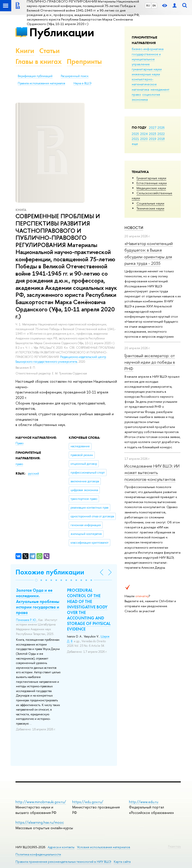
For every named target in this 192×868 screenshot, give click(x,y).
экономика (140, 99)
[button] (36, 580)
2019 (153, 139)
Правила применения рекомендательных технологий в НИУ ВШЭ (63, 862)
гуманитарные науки (147, 69)
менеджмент (160, 89)
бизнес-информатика (148, 49)
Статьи (49, 51)
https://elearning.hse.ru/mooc (40, 822)
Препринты (84, 61)
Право (19, 443)
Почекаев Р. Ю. (26, 620)
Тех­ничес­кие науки (150, 208)
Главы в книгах (39, 61)
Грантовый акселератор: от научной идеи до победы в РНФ (150, 362)
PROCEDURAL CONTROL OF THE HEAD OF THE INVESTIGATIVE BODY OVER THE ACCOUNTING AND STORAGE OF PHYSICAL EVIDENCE (89, 610)
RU (148, 6)
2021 (135, 139)
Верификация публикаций (35, 76)
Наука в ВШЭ (82, 83)
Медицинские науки (151, 188)
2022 (161, 134)
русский (33, 474)
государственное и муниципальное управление (146, 59)
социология (151, 94)
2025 (135, 134)
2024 (144, 134)
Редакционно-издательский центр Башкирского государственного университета (61, 359)
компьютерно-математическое (144, 82)
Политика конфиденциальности (38, 854)
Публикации (62, 32)
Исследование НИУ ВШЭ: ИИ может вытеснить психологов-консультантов (152, 473)
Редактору (174, 846)
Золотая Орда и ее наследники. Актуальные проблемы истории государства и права (38, 601)
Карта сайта (122, 862)
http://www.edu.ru (144, 802)
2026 (161, 127)
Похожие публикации (50, 572)
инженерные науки (146, 74)
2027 (153, 127)
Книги (25, 51)
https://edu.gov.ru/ (88, 802)
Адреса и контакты (61, 847)
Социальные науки (150, 203)
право (136, 94)
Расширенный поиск (75, 76)
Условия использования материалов (104, 847)
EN (154, 6)
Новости (134, 228)
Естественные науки (152, 183)
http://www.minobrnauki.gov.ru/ (41, 802)
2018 (161, 139)
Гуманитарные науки (151, 178)
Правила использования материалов (41, 83)
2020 (144, 139)
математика (140, 89)
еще (135, 144)
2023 (153, 134)
